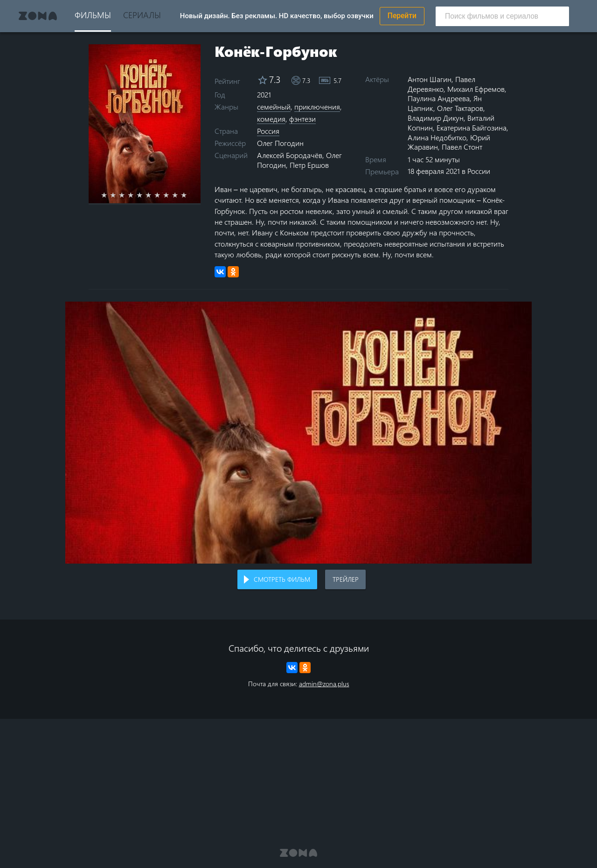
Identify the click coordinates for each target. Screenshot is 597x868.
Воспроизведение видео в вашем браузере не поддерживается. (298, 433)
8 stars (171, 195)
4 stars (136, 195)
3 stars (127, 195)
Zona (38, 16)
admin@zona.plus (324, 684)
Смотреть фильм (282, 579)
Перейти (402, 16)
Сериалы (142, 15)
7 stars (163, 195)
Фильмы (93, 15)
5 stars (145, 195)
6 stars (154, 195)
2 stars (118, 195)
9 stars (180, 195)
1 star (109, 195)
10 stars (189, 195)
